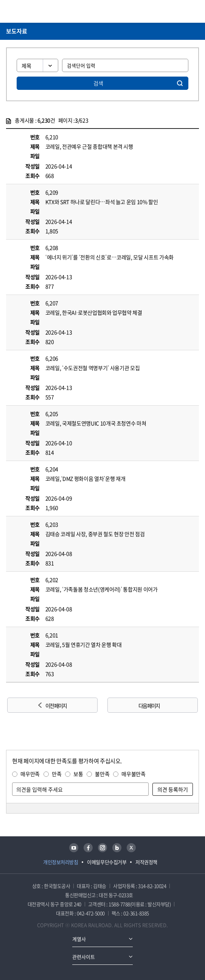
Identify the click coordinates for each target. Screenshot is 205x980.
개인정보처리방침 (61, 862)
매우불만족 (133, 774)
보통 (78, 774)
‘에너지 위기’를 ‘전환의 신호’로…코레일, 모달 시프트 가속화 (109, 257)
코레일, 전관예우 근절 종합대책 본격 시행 (89, 146)
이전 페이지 (56, 706)
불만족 (102, 774)
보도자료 (17, 31)
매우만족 (30, 774)
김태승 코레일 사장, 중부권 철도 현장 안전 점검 (95, 534)
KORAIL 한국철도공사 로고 (36, 11)
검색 (98, 83)
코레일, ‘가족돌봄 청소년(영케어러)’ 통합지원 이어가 (102, 589)
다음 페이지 (149, 706)
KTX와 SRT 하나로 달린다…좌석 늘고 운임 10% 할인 (102, 202)
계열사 (79, 939)
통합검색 (183, 11)
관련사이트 (84, 957)
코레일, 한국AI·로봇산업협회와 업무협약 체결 (94, 312)
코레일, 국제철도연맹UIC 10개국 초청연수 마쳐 (96, 423)
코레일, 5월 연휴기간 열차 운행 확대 (84, 644)
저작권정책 (146, 862)
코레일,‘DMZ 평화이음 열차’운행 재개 (85, 478)
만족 (57, 774)
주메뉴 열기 (194, 11)
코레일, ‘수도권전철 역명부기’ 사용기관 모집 (92, 368)
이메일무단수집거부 (107, 862)
